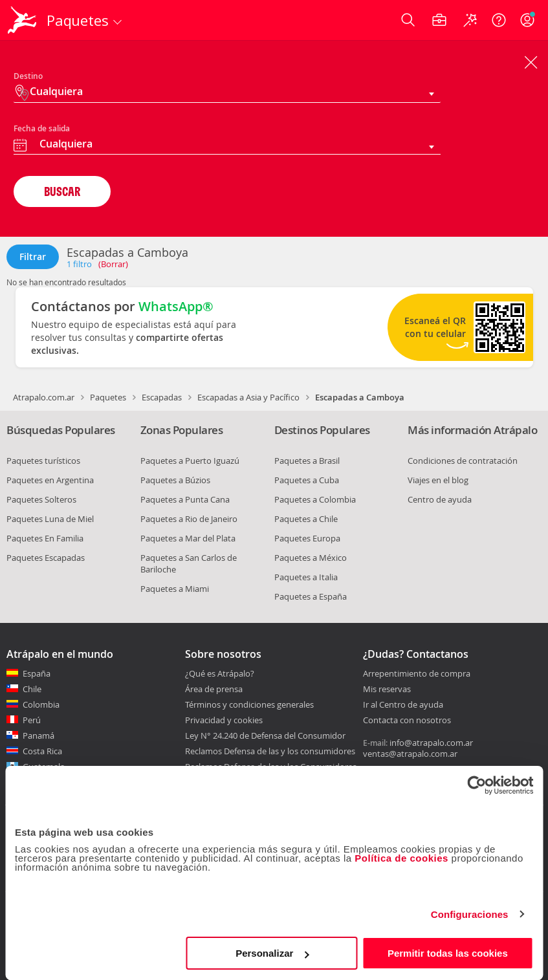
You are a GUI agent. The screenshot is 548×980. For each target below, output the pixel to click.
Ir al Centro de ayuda (403, 705)
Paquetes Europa (307, 538)
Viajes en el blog (438, 480)
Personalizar (272, 953)
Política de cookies (401, 858)
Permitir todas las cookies (448, 953)
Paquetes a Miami (175, 589)
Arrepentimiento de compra (417, 674)
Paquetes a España (311, 596)
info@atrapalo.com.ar (431, 743)
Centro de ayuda (440, 499)
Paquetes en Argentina (50, 480)
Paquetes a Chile (306, 519)
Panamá (38, 735)
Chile (32, 689)
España (37, 673)
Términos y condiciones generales (249, 704)
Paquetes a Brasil (307, 461)
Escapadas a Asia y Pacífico (248, 397)
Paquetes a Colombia (315, 499)
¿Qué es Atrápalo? (220, 673)
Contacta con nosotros (407, 721)
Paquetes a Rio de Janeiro (189, 519)
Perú (32, 720)
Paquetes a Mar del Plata (188, 538)
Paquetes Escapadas (46, 558)
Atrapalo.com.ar (44, 397)
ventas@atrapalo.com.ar (410, 754)
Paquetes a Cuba (307, 480)
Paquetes (108, 397)
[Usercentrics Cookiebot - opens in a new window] (477, 785)
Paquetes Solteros (41, 499)
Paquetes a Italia (306, 577)
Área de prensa (214, 689)
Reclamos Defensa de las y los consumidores (270, 751)
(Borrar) (113, 264)
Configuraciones (470, 914)
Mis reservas (387, 690)
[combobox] (227, 146)
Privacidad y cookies (224, 720)
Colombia (41, 704)
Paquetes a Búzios (175, 480)
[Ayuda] (499, 20)
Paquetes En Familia (45, 538)
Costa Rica (42, 751)
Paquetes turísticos (43, 461)
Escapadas (162, 397)
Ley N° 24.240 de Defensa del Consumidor (265, 735)
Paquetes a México (311, 558)
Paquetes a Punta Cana (185, 499)
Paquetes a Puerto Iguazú (190, 461)
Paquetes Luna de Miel (50, 519)
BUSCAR (62, 191)
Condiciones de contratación (463, 461)
